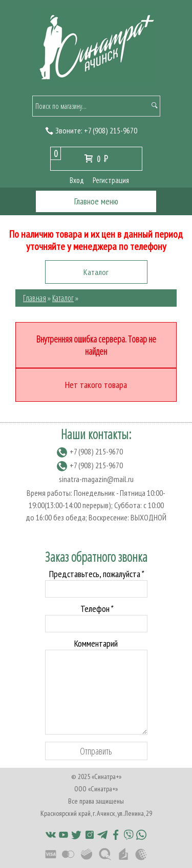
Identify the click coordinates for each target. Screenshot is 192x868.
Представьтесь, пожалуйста (96, 574)
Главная (35, 298)
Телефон (96, 609)
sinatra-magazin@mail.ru (96, 479)
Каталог (63, 298)
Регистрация (111, 180)
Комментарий (96, 643)
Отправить (96, 751)
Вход (77, 180)
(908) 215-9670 (111, 130)
